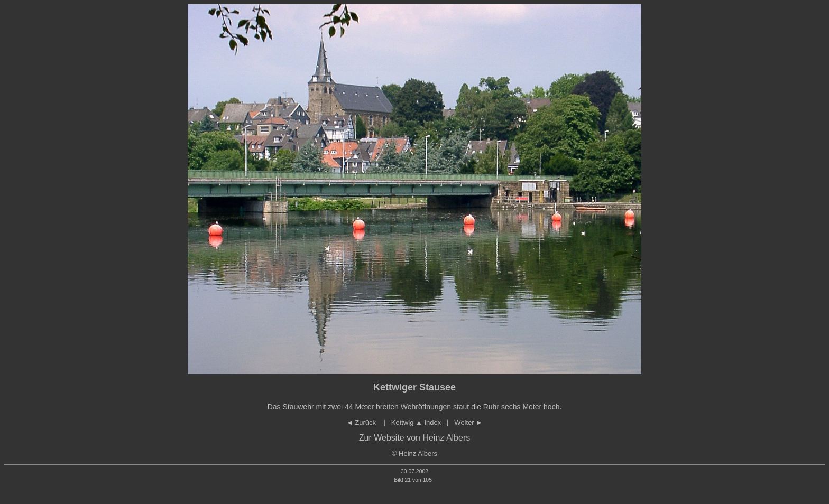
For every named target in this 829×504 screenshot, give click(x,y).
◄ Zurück (362, 422)
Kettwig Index (416, 422)
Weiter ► (468, 422)
